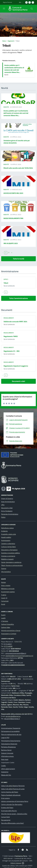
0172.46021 (8, 644)
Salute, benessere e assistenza (11, 562)
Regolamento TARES (11, 336)
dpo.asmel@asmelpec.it (12, 719)
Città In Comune (16, 863)
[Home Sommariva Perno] (18, 9)
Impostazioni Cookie (8, 763)
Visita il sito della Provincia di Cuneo (13, 789)
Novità (6, 107)
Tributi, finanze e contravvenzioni (12, 565)
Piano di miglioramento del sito (11, 734)
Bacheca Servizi (6, 750)
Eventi (3, 615)
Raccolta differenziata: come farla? (12, 823)
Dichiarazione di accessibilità (10, 731)
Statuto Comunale (7, 753)
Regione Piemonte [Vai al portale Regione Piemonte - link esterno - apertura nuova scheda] (7, 2)
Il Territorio (5, 621)
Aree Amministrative (8, 502)
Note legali (5, 759)
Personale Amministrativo (10, 514)
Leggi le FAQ (5, 738)
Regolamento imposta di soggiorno (16, 366)
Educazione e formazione (9, 550)
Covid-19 (4, 598)
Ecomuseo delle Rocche (9, 811)
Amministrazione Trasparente (11, 728)
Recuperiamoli (6, 820)
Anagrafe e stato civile (9, 534)
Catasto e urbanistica (8, 544)
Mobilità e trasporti (7, 559)
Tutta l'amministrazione (18, 298)
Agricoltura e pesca (7, 528)
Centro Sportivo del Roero (10, 792)
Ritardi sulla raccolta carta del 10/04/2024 (18, 168)
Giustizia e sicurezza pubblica (11, 553)
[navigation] (4, 8)
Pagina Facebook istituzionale (11, 795)
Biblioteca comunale (8, 589)
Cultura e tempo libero (8, 547)
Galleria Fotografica (7, 624)
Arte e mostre (6, 585)
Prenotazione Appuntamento (11, 741)
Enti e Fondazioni (7, 511)
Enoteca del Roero (7, 808)
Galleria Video (6, 627)
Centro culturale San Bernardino (12, 804)
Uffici (6, 279)
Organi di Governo (7, 498)
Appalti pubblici (6, 537)
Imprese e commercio (8, 556)
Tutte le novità (18, 259)
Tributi (6, 283)
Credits (3, 766)
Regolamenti (9, 318)
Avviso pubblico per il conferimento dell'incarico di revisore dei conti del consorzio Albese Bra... (14, 69)
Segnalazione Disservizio (9, 744)
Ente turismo (5, 798)
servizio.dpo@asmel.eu (13, 716)
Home (4, 41)
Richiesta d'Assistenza (8, 747)
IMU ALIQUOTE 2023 (11, 243)
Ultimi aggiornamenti (8, 769)
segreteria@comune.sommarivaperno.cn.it (19, 656)
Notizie (3, 582)
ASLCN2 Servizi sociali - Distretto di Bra (14, 814)
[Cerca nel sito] (32, 9)
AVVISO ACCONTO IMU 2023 (13, 193)
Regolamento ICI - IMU (12, 351)
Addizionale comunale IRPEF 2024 (15, 322)
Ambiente (4, 531)
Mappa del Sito (6, 775)
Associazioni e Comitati (9, 634)
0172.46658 (8, 646)
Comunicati (5, 601)
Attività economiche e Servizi (11, 631)
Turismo (4, 568)
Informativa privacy (7, 756)
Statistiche (5, 772)
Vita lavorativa (6, 572)
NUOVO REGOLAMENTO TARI (13, 218)
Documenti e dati (18, 381)
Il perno (4, 595)
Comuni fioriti (5, 817)
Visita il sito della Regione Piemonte (13, 786)
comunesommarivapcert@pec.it (16, 653)
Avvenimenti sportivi (8, 592)
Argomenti (11, 41)
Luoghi (3, 618)
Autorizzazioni (6, 540)
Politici (3, 517)
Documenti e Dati (7, 508)
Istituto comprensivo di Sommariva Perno (15, 801)
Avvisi (3, 604)
